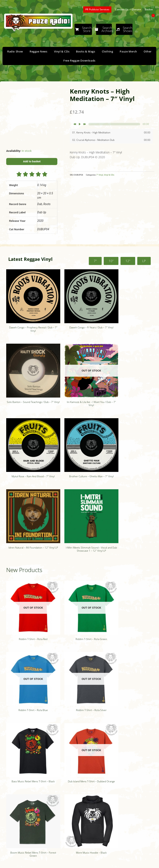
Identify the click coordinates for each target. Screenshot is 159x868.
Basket (149, 9)
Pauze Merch (128, 51)
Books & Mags (86, 51)
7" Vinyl (100, 175)
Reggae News (39, 51)
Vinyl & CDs (62, 51)
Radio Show (15, 51)
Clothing (108, 51)
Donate (137, 9)
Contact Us (122, 9)
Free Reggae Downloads (79, 61)
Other (148, 51)
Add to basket (32, 161)
